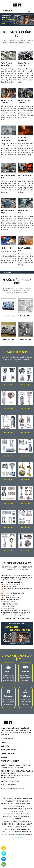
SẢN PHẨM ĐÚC (17, 352)
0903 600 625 (11, 785)
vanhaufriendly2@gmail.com (15, 789)
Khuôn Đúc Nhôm (26, 316)
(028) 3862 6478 (14, 781)
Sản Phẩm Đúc (8, 385)
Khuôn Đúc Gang (8, 340)
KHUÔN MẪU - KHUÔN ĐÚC (17, 282)
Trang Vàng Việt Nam (17, 837)
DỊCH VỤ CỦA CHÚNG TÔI (17, 34)
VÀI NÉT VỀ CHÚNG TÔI (17, 563)
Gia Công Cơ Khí (7, 248)
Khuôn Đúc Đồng (9, 316)
